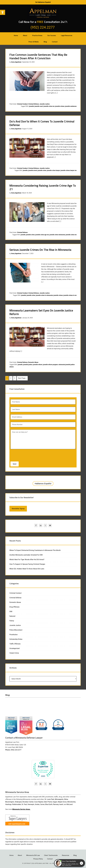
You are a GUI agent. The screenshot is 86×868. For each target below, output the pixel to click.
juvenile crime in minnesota (44, 295)
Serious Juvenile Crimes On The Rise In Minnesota (40, 250)
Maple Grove (62, 801)
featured (12, 616)
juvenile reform (38, 365)
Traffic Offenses (15, 643)
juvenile (31, 106)
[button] (3, 12)
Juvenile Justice (45, 104)
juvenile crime (42, 170)
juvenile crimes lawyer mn (69, 170)
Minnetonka (71, 801)
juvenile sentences (71, 106)
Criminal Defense (34, 104)
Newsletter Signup (18, 508)
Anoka (37, 804)
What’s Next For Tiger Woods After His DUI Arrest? (27, 559)
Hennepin (31, 804)
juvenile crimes (60, 106)
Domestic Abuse (33, 362)
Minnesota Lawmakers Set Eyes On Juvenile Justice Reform (41, 312)
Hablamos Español (43, 483)
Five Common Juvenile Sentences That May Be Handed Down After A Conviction (38, 56)
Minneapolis (59, 799)
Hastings (8, 804)
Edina (66, 799)
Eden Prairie (48, 801)
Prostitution (13, 634)
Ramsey (56, 804)
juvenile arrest (33, 170)
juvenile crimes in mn (70, 295)
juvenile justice (28, 365)
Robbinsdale (17, 804)
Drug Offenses (14, 607)
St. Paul (24, 804)
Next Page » (22, 378)
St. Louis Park (49, 799)
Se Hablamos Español (43, 2)
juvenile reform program (50, 365)
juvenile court (39, 106)
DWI (11, 611)
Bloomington (10, 801)
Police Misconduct (16, 630)
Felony (12, 620)
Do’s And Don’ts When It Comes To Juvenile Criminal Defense (42, 123)
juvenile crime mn (49, 106)
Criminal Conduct (22, 104)
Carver (42, 804)
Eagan (55, 801)
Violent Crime (14, 653)
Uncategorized (14, 648)
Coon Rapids (39, 801)
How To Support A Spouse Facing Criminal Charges (27, 564)
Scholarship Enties (16, 639)
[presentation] (23, 454)
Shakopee (18, 801)
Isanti (61, 804)
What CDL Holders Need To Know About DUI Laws (27, 568)
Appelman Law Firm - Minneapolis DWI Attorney (43, 13)
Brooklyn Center (28, 801)
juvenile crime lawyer (53, 170)
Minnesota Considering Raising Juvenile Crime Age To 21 (43, 187)
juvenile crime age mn (42, 235)
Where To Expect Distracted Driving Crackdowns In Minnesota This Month (35, 550)
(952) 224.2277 (16, 749)
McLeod (70, 804)
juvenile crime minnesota (57, 235)
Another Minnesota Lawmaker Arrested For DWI (26, 555)
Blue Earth (49, 804)
